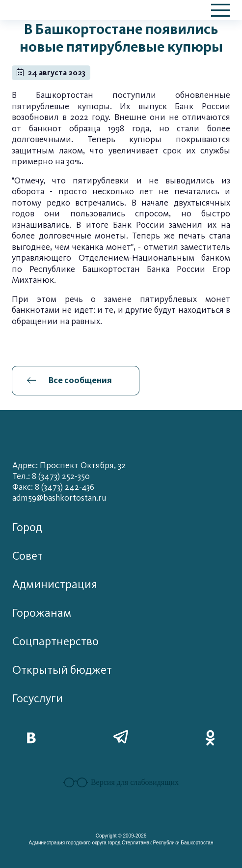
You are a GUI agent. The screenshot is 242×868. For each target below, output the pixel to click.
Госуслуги (38, 699)
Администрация (55, 584)
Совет (27, 556)
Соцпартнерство (55, 642)
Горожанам (42, 613)
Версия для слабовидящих (121, 782)
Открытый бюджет (62, 670)
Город (27, 527)
